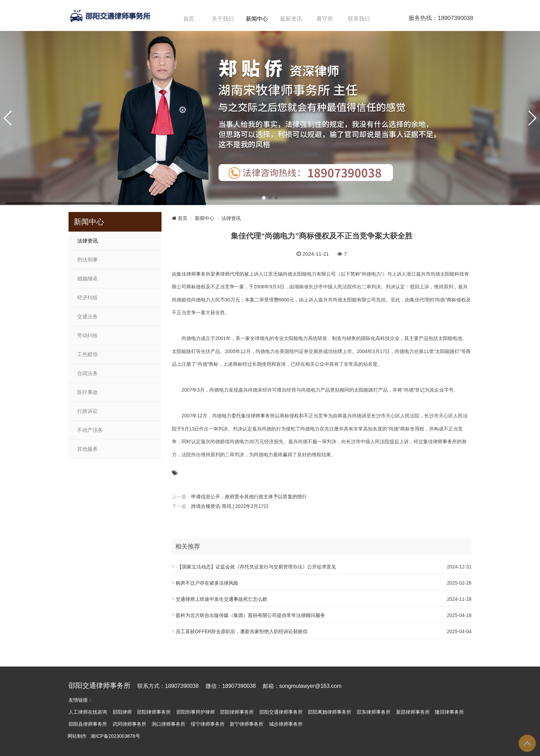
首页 (189, 19)
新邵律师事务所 (413, 712)
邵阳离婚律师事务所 (330, 712)
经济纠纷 (87, 298)
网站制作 (77, 736)
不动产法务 (90, 430)
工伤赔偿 (87, 354)
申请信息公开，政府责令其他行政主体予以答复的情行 (249, 497)
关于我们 (223, 19)
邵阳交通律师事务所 (281, 712)
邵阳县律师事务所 (88, 724)
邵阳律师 (122, 712)
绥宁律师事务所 (208, 724)
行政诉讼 (87, 411)
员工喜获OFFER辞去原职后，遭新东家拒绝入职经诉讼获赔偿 (242, 631)
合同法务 (87, 373)
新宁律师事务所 (247, 724)
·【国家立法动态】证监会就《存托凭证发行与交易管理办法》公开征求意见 (256, 567)
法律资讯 (87, 241)
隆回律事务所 (449, 712)
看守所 (325, 19)
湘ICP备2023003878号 (115, 736)
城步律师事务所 (286, 724)
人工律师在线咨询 (88, 712)
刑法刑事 (87, 260)
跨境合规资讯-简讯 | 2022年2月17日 (230, 506)
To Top (527, 743)
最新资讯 (291, 19)
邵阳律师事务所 (154, 712)
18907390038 (455, 18)
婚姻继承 (87, 279)
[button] (264, 198)
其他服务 (87, 449)
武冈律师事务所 (129, 724)
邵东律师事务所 (374, 712)
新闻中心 (257, 19)
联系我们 (359, 19)
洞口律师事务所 (168, 724)
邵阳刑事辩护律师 (196, 712)
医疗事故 (87, 392)
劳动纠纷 (87, 336)
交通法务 (87, 317)
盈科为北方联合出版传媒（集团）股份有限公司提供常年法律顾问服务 (250, 615)
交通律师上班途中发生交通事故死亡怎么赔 (221, 599)
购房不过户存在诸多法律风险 (207, 583)
